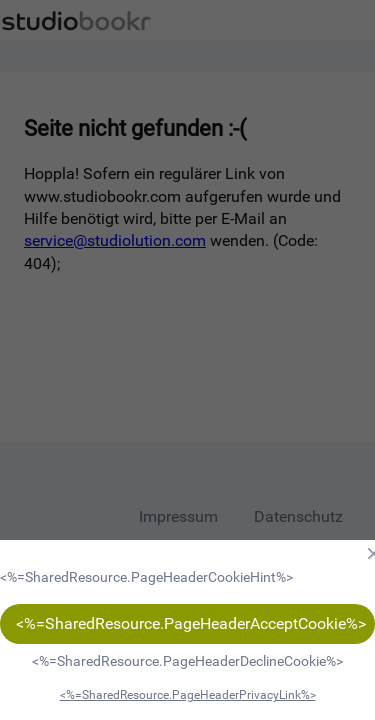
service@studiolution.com (115, 240)
